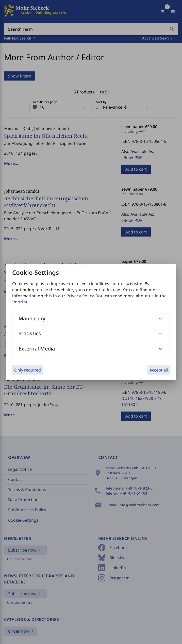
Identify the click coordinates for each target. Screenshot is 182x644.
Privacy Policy (80, 296)
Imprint (20, 302)
